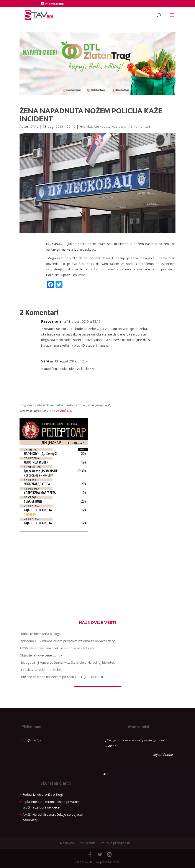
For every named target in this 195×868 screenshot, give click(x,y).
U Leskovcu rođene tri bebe (40, 670)
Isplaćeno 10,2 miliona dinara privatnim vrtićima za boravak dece (67, 641)
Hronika (86, 126)
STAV (34, 126)
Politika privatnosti (116, 843)
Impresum (88, 843)
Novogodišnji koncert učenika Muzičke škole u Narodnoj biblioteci (67, 662)
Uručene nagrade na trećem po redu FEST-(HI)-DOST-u (62, 677)
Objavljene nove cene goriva (41, 655)
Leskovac (102, 126)
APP (106, 774)
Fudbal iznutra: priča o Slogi (40, 634)
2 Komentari (140, 126)
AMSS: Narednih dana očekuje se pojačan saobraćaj (57, 648)
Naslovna (119, 126)
